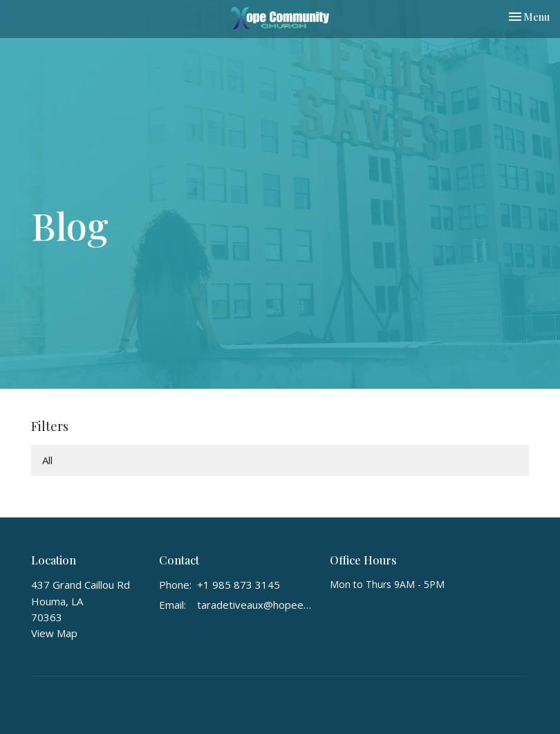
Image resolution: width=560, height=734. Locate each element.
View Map (54, 633)
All (47, 460)
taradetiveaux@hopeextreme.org (256, 605)
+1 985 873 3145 (239, 585)
